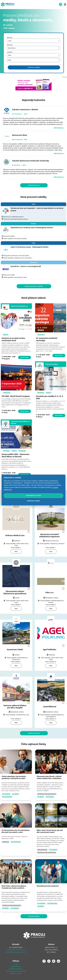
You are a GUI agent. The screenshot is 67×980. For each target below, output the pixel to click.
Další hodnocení (34, 185)
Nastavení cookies (34, 501)
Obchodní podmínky (16, 969)
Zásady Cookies (16, 966)
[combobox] (33, 41)
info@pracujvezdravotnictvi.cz (16, 950)
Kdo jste (10, 38)
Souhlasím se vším (33, 496)
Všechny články (34, 916)
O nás (16, 964)
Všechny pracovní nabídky (34, 286)
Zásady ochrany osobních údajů (16, 971)
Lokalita (10, 52)
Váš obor (10, 45)
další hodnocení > (59, 128)
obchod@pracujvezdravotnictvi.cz (16, 952)
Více (16, 552)
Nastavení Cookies (16, 973)
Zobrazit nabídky (34, 67)
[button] (29, 531)
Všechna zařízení (34, 733)
